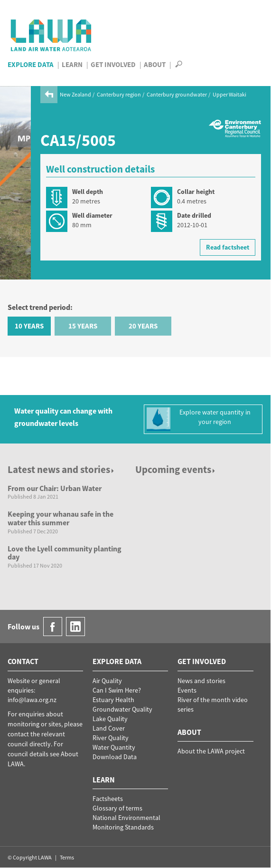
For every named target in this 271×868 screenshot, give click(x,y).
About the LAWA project (211, 751)
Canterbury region (119, 94)
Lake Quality (110, 719)
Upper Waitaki (229, 94)
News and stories (201, 681)
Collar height (196, 192)
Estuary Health (113, 700)
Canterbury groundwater (177, 94)
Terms (67, 857)
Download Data (115, 757)
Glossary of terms (117, 808)
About (155, 64)
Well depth (88, 192)
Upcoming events (176, 469)
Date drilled (194, 215)
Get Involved (113, 64)
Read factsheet (228, 247)
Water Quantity (114, 747)
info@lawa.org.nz (32, 700)
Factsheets (108, 799)
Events (187, 690)
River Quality (111, 738)
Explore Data (31, 64)
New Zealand (75, 94)
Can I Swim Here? (117, 690)
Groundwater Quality (122, 709)
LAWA (51, 35)
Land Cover (109, 728)
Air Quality (107, 681)
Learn (72, 64)
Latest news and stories (61, 469)
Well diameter (92, 215)
